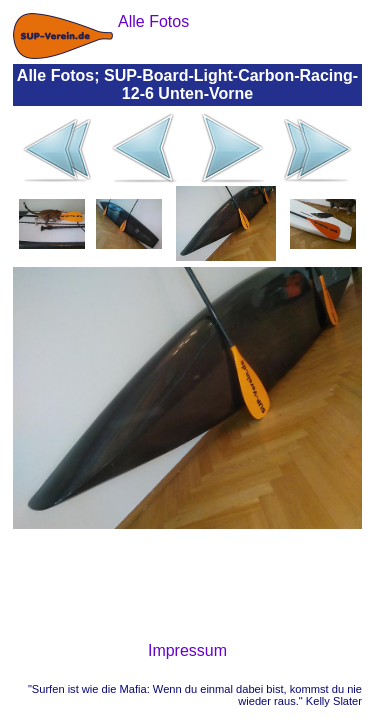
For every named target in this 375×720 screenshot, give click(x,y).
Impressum (187, 650)
